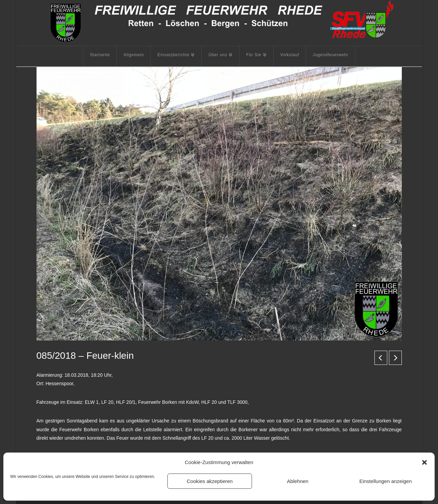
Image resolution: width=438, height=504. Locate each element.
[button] (424, 462)
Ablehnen (297, 481)
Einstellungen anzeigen (385, 481)
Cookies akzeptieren (210, 481)
